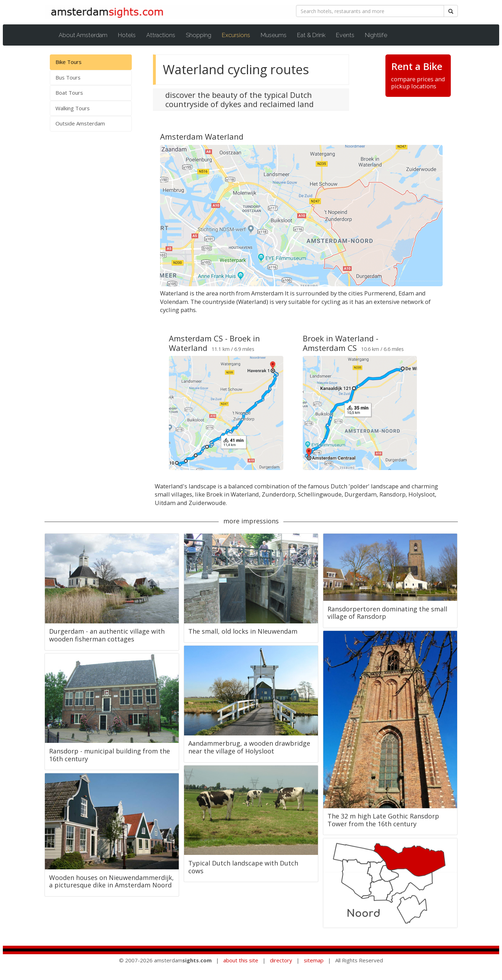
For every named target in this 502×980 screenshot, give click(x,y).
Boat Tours (69, 93)
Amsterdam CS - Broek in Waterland (214, 343)
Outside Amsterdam (80, 123)
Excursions (240, 35)
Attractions (161, 35)
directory (281, 960)
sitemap (314, 960)
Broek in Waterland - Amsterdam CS (341, 343)
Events (345, 35)
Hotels (127, 35)
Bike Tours (69, 62)
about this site (241, 960)
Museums (274, 35)
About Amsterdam (83, 35)
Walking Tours (73, 108)
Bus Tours (68, 77)
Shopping (199, 35)
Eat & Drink (311, 35)
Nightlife (376, 35)
